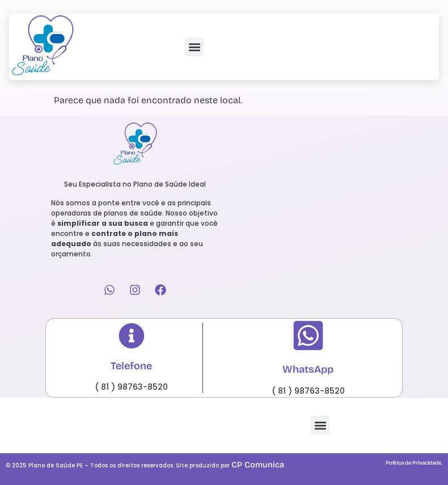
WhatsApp (308, 369)
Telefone (131, 366)
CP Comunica (258, 465)
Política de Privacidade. (414, 463)
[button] (194, 47)
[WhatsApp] (308, 336)
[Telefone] (132, 336)
